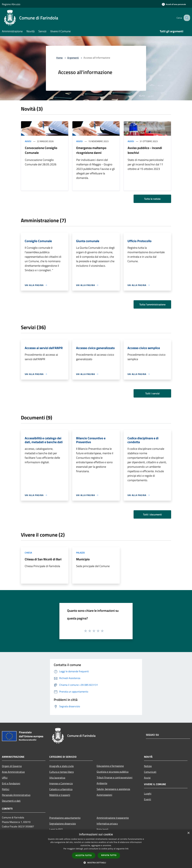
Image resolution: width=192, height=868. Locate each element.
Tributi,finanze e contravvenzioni (115, 777)
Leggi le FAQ (56, 829)
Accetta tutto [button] (84, 855)
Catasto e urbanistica (61, 789)
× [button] (188, 833)
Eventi (148, 799)
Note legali (103, 829)
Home (59, 58)
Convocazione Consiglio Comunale (41, 150)
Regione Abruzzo (11, 4)
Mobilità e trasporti (60, 795)
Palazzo (80, 553)
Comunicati (150, 772)
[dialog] (96, 849)
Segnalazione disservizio (63, 824)
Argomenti (73, 58)
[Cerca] (186, 18)
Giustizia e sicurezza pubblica (113, 772)
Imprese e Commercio (61, 783)
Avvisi (28, 141)
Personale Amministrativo (16, 795)
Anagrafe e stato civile (61, 766)
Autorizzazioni (104, 795)
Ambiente (102, 783)
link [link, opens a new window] (127, 849)
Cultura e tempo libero (61, 772)
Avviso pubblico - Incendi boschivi (145, 150)
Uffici (5, 778)
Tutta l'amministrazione (152, 304)
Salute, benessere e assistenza (113, 789)
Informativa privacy (107, 824)
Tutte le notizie (152, 199)
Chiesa (28, 553)
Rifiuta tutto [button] (109, 855)
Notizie (148, 766)
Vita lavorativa (57, 778)
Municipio (83, 559)
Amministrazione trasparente (113, 818)
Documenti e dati (11, 801)
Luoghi (148, 793)
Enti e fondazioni (11, 783)
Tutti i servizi (152, 393)
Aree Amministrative (13, 772)
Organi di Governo (12, 766)
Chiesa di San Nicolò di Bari (43, 559)
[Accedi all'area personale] (174, 4)
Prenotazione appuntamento (65, 818)
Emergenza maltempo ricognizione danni (91, 150)
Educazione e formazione (110, 766)
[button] (96, 863)
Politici (6, 789)
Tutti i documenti (152, 514)
